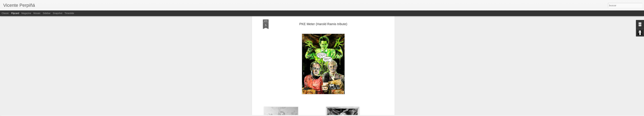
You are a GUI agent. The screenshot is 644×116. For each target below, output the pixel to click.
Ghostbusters (326, 78)
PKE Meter (315, 81)
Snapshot (58, 13)
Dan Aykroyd (293, 78)
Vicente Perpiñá (338, 74)
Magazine (26, 13)
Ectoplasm (306, 78)
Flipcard (15, 13)
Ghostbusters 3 (342, 78)
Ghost (315, 78)
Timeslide (69, 13)
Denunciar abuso (345, 114)
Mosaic (37, 13)
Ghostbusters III (359, 78)
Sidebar (47, 13)
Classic (5, 13)
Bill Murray (280, 78)
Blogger (334, 114)
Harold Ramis (375, 78)
